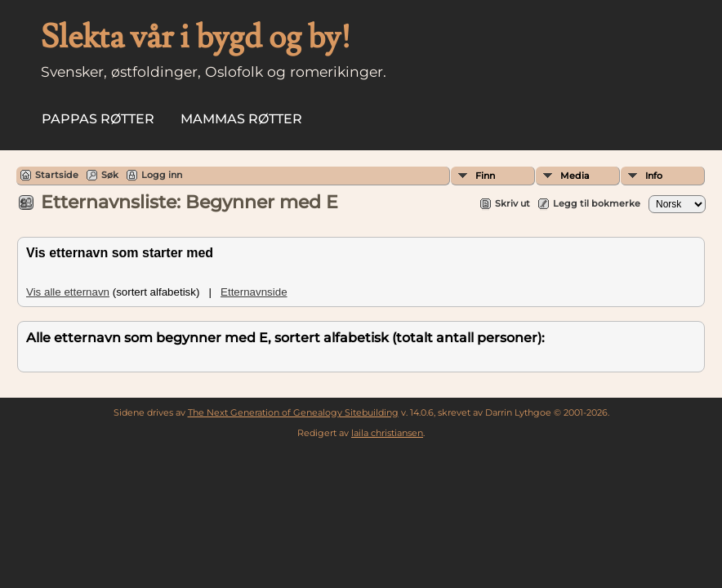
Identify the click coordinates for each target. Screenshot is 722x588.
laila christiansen (387, 433)
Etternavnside (254, 292)
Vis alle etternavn (68, 292)
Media (575, 176)
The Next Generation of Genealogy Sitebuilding (293, 412)
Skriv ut (513, 203)
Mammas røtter (241, 119)
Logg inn (162, 175)
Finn (485, 176)
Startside (57, 175)
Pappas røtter (98, 119)
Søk (110, 175)
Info (654, 176)
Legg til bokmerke (597, 203)
